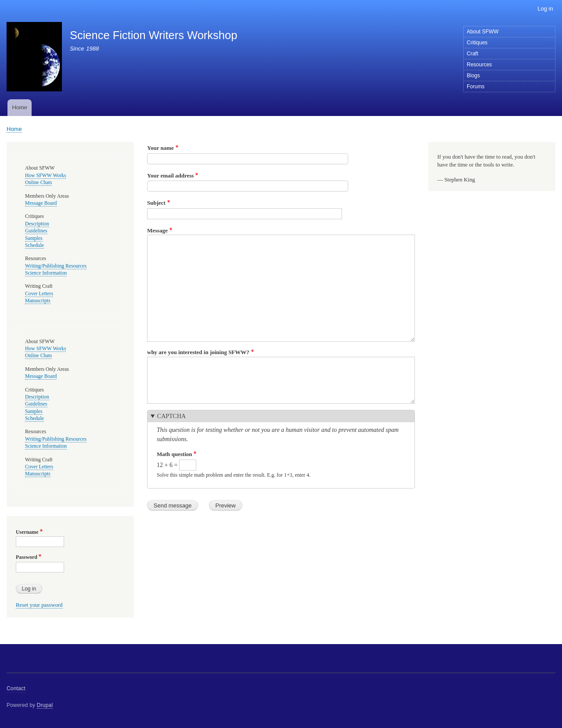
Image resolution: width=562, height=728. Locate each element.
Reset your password (39, 605)
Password (27, 557)
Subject (156, 203)
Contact (16, 688)
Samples (34, 238)
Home (20, 107)
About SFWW (483, 32)
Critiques (477, 43)
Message (157, 230)
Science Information (46, 273)
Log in (545, 9)
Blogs (473, 76)
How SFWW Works (45, 176)
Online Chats (38, 183)
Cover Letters (39, 294)
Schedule (34, 245)
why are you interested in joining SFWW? (198, 352)
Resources (479, 65)
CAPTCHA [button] (171, 416)
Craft (472, 54)
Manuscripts (38, 301)
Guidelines (36, 231)
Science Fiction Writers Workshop (153, 35)
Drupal (45, 705)
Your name (160, 148)
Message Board (41, 203)
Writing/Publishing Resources (56, 266)
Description (37, 224)
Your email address (170, 176)
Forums (476, 87)
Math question (175, 454)
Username (27, 532)
